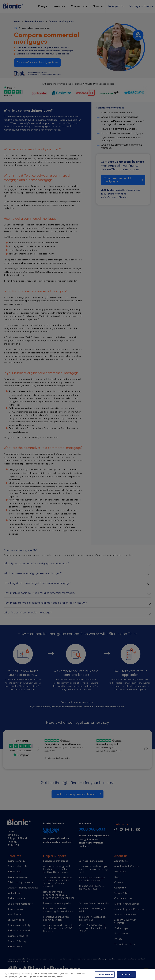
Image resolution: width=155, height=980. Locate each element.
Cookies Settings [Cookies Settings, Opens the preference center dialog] (105, 974)
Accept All (126, 974)
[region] (77, 975)
